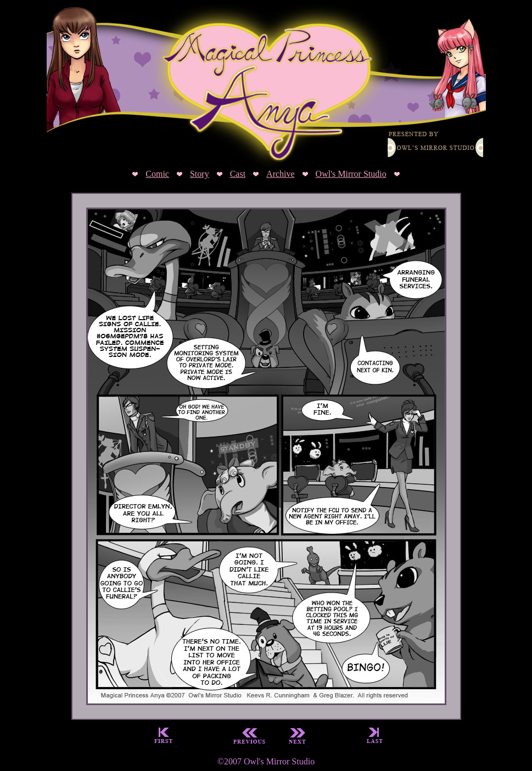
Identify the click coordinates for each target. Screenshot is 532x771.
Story (200, 174)
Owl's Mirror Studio (351, 174)
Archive (281, 174)
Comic (157, 174)
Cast (238, 174)
